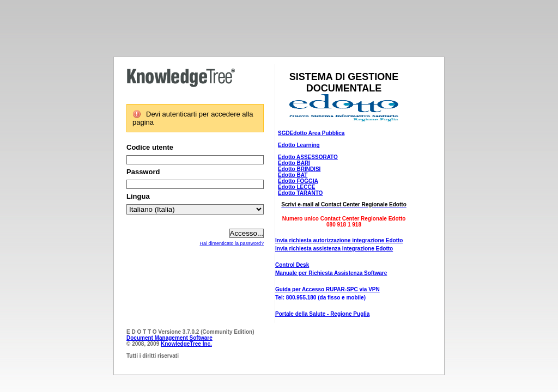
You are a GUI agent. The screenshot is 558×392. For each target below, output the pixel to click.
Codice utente (150, 147)
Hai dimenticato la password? (232, 243)
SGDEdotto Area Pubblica (311, 133)
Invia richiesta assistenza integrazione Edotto (334, 249)
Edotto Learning (299, 145)
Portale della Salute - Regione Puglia (322, 314)
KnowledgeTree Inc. (186, 344)
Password (143, 172)
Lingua (138, 196)
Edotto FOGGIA (298, 181)
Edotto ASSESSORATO (308, 157)
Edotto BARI (294, 163)
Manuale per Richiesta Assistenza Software (331, 273)
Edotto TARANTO (300, 193)
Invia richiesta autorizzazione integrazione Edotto (339, 240)
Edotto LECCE (296, 187)
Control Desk (292, 265)
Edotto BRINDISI (299, 169)
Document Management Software (169, 338)
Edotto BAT (293, 175)
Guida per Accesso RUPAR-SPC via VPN (327, 289)
